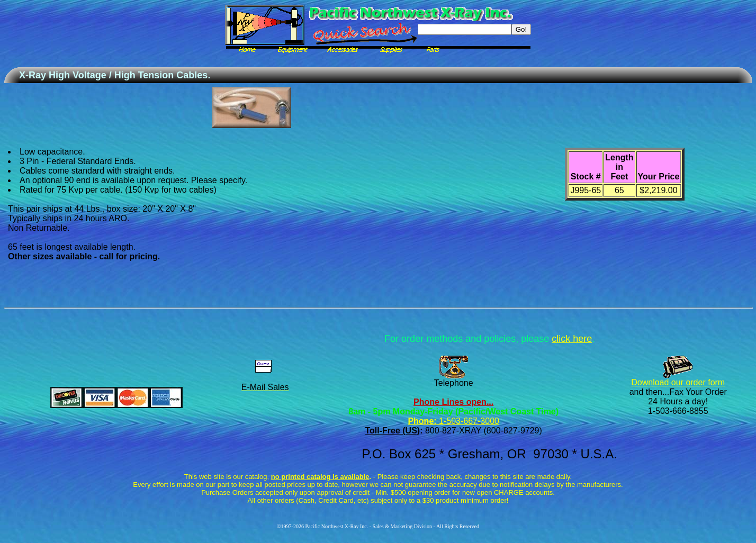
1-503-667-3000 (468, 421)
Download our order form (678, 382)
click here (572, 339)
